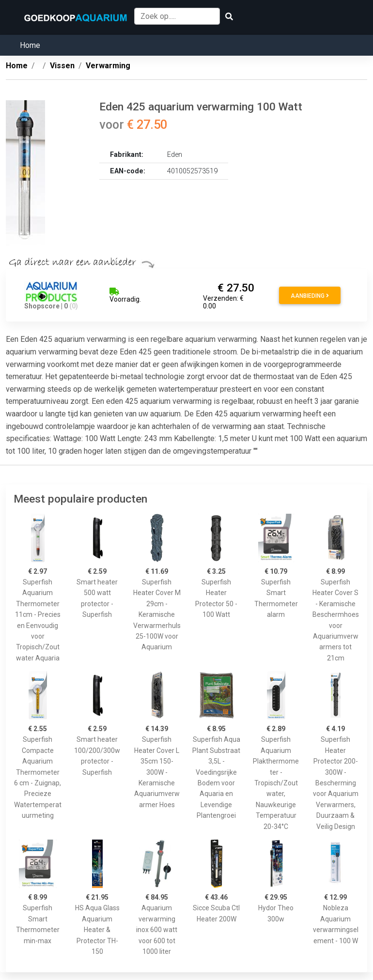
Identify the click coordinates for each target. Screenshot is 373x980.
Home (30, 45)
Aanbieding (310, 296)
